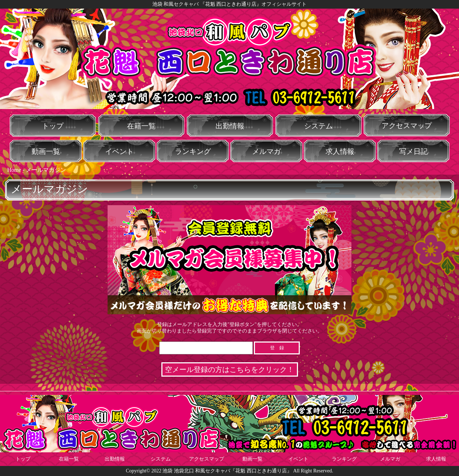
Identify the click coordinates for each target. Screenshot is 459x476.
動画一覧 (46, 151)
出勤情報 (230, 126)
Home (14, 170)
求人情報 (340, 151)
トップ (53, 126)
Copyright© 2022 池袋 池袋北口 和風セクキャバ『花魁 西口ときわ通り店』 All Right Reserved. (229, 471)
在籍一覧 (141, 126)
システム (318, 126)
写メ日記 (413, 151)
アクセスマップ (407, 126)
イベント (119, 151)
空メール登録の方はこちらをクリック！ (229, 369)
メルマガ (266, 151)
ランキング (193, 151)
